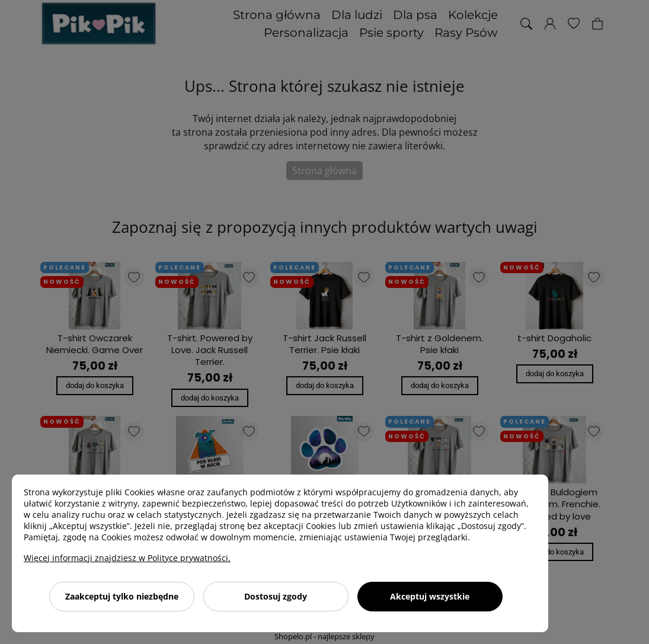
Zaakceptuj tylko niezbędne (122, 596)
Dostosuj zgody (276, 596)
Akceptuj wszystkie (430, 596)
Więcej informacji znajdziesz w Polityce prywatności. (127, 558)
